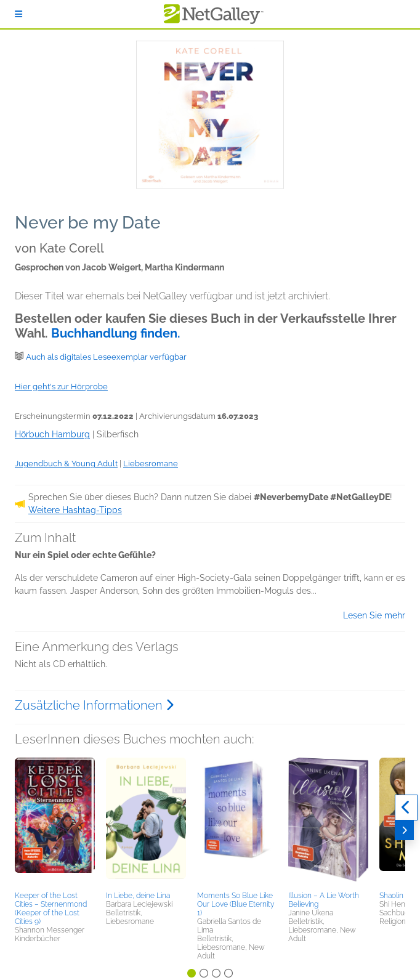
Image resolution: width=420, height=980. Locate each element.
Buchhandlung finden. (116, 333)
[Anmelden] (18, 14)
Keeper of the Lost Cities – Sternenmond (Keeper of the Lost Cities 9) (51, 909)
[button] (55, 822)
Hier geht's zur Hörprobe (61, 387)
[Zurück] (406, 808)
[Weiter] (404, 830)
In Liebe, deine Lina (138, 896)
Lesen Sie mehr (374, 615)
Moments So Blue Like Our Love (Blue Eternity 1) (236, 904)
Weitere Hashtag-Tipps (75, 510)
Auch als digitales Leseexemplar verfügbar (106, 357)
